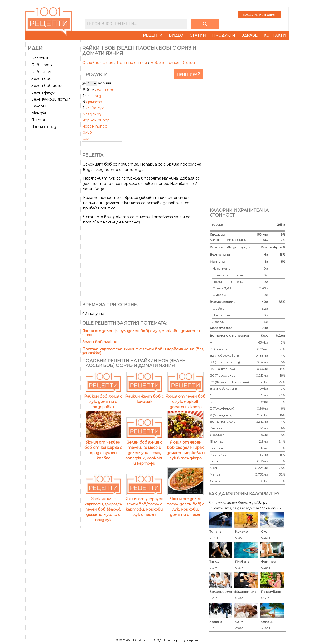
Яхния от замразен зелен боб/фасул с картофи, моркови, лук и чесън (144, 504)
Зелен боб (42, 79)
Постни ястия (132, 63)
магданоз (92, 114)
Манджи (39, 113)
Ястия (38, 120)
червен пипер (96, 120)
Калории (40, 106)
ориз (97, 96)
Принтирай (189, 74)
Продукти (224, 35)
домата (94, 102)
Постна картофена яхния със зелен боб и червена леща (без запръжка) (143, 351)
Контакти (275, 35)
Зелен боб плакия (100, 342)
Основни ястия (98, 63)
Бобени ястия (165, 63)
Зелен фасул (43, 92)
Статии (198, 35)
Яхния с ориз (44, 127)
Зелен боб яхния (47, 86)
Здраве (249, 35)
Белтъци (40, 58)
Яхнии (189, 63)
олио (87, 132)
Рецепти (153, 35)
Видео (176, 35)
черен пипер (95, 126)
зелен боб (105, 90)
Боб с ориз (42, 65)
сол (86, 138)
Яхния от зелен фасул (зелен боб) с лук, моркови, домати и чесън (141, 333)
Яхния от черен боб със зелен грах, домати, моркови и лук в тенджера (185, 448)
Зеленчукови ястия (51, 99)
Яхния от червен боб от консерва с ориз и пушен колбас (103, 448)
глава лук (95, 108)
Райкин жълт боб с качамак (144, 396)
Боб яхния (41, 72)
